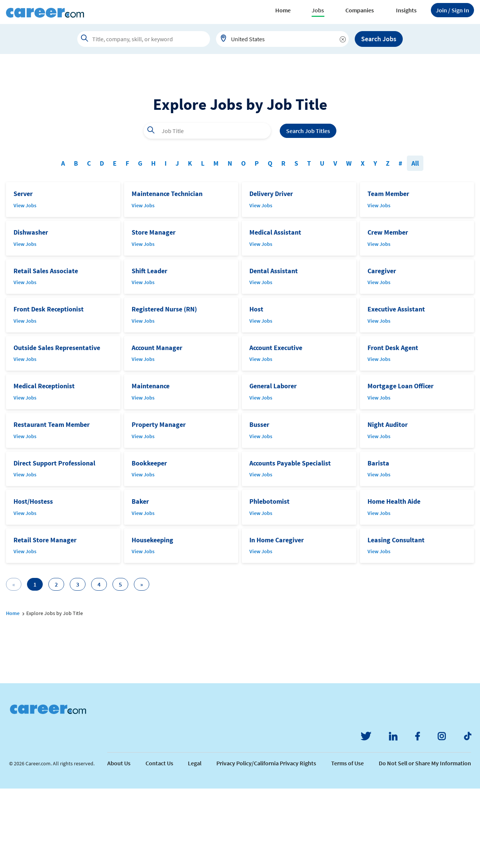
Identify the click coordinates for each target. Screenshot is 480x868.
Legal (195, 843)
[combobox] (282, 39)
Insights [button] (406, 10)
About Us (119, 843)
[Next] (142, 664)
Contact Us (159, 843)
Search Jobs (379, 39)
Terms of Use (347, 843)
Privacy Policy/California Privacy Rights (266, 843)
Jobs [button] (318, 10)
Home (283, 10)
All (415, 243)
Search (308, 210)
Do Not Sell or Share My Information (425, 843)
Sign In (452, 10)
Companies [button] (360, 10)
